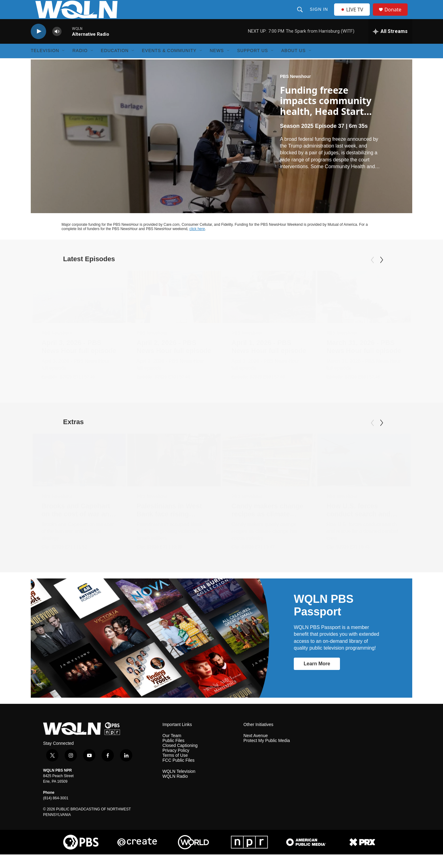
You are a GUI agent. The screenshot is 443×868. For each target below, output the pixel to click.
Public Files (174, 754)
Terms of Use (175, 769)
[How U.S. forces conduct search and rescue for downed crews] (364, 473)
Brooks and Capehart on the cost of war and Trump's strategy (77, 527)
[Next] (381, 274)
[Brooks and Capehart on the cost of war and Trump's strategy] (79, 473)
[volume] (57, 45)
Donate (397, 16)
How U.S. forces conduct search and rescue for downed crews (358, 531)
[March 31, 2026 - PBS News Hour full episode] (364, 311)
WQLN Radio (175, 790)
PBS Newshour (295, 90)
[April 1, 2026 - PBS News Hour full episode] (269, 311)
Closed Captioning (180, 759)
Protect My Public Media (267, 754)
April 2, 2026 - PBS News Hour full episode (174, 360)
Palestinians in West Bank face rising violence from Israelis (171, 527)
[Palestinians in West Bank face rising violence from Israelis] (174, 473)
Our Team (172, 749)
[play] (38, 45)
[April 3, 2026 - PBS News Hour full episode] (79, 311)
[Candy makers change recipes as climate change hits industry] (269, 473)
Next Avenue (255, 749)
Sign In (319, 16)
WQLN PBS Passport (324, 619)
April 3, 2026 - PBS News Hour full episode (79, 360)
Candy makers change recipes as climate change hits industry (268, 527)
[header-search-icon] (301, 16)
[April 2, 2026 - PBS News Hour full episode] (174, 311)
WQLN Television (179, 785)
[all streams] (390, 45)
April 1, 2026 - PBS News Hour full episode (269, 360)
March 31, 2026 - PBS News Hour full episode (364, 360)
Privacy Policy (176, 764)
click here (197, 242)
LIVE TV (354, 16)
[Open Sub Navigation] (64, 64)
